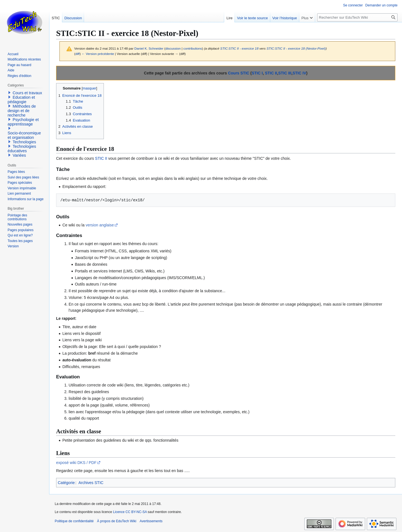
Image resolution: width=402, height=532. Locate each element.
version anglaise (100, 225)
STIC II (271, 73)
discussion (173, 48)
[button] (9, 93)
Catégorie (66, 483)
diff (77, 54)
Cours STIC (239, 73)
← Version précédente (98, 54)
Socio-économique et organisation (24, 135)
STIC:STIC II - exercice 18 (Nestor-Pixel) (296, 48)
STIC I (257, 73)
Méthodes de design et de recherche (22, 111)
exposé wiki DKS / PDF (76, 463)
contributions (193, 48)
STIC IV (299, 73)
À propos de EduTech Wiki (117, 521)
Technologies (24, 142)
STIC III (285, 73)
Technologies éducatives (22, 149)
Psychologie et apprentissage (23, 122)
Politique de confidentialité (74, 521)
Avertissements (151, 521)
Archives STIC (91, 483)
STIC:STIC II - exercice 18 (239, 48)
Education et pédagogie (21, 100)
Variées (19, 155)
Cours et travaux (27, 93)
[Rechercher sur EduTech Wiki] (357, 17)
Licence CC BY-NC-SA (130, 512)
